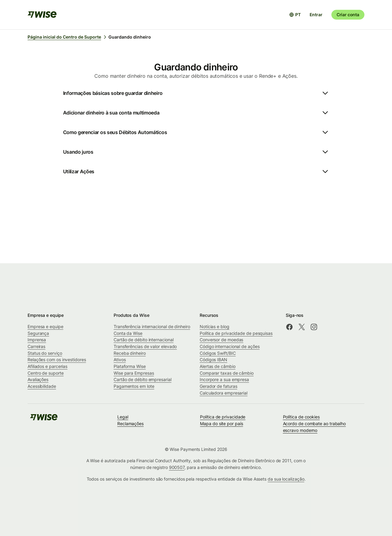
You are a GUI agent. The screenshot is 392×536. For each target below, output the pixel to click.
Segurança (38, 333)
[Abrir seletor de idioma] (295, 15)
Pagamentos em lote (134, 386)
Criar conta (348, 15)
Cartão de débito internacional (143, 340)
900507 (177, 467)
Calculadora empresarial (224, 393)
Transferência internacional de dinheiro (152, 326)
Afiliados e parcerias (47, 366)
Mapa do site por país (221, 424)
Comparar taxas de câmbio (227, 373)
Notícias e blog (215, 326)
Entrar (316, 15)
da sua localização (286, 479)
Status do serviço (45, 353)
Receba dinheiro (130, 353)
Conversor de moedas (221, 340)
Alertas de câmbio (218, 366)
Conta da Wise (128, 333)
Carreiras (36, 346)
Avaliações (38, 379)
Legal (123, 417)
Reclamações (130, 424)
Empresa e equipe (45, 326)
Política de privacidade (223, 417)
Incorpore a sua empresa (224, 379)
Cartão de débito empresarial (143, 379)
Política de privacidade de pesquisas (236, 333)
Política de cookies (301, 417)
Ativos (120, 360)
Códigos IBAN (213, 360)
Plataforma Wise (130, 366)
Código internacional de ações (230, 346)
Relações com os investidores (57, 360)
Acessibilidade (42, 386)
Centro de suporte (46, 373)
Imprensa (37, 340)
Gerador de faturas (219, 386)
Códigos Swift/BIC (218, 353)
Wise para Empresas (134, 373)
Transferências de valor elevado (145, 346)
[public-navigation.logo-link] (44, 419)
